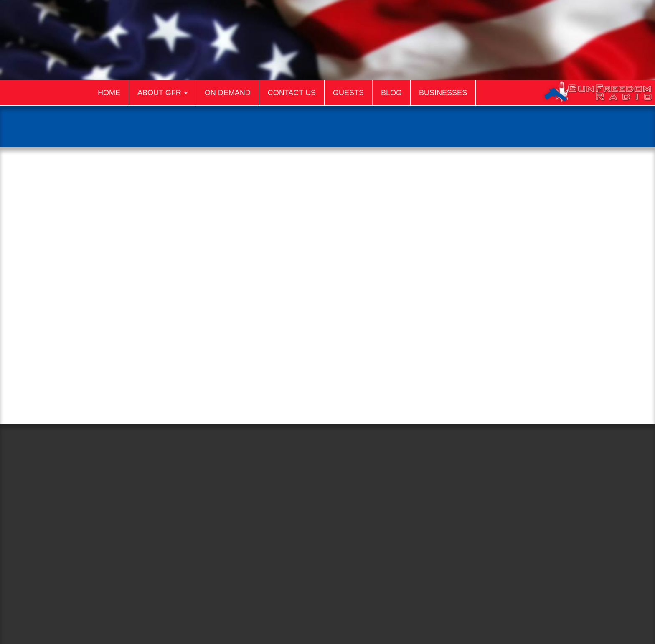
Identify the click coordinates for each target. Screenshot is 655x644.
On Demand (228, 93)
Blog (391, 93)
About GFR (162, 93)
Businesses (443, 93)
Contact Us (292, 93)
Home (109, 93)
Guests (348, 93)
